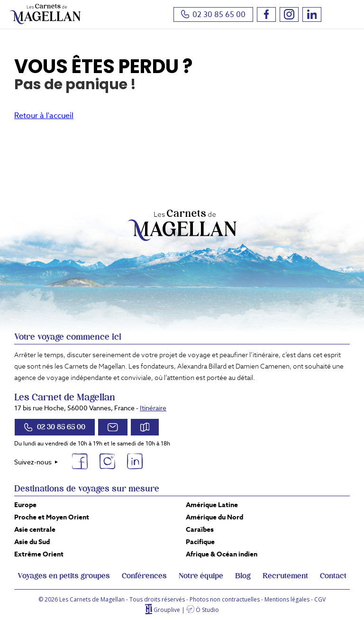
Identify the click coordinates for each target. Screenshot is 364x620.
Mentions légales (287, 599)
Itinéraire (153, 408)
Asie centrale (35, 529)
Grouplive (167, 610)
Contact (333, 576)
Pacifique (200, 542)
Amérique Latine (212, 505)
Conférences (144, 576)
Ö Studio (207, 610)
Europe (25, 505)
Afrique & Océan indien (222, 554)
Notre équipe (201, 576)
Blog (243, 576)
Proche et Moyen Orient (52, 517)
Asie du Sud (32, 542)
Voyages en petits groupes (64, 576)
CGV (320, 599)
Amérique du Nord (214, 517)
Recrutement (285, 576)
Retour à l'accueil (44, 116)
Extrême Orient (39, 554)
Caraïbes (200, 529)
